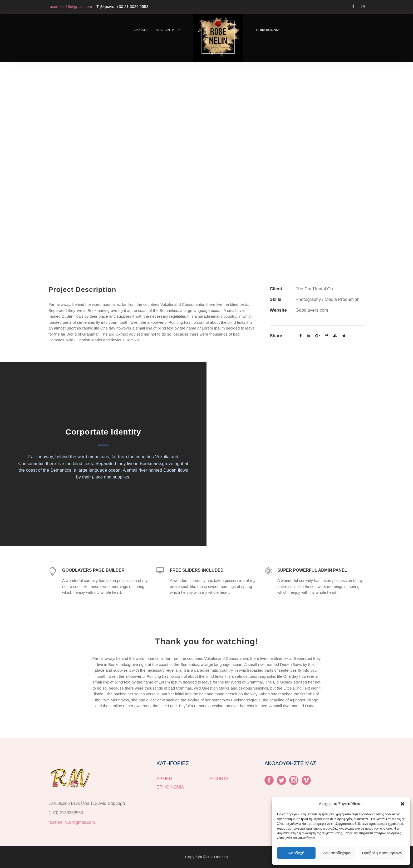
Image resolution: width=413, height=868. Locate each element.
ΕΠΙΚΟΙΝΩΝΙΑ (268, 30)
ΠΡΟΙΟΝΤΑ (165, 30)
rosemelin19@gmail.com (72, 822)
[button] (402, 804)
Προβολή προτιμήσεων (382, 853)
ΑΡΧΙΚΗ (140, 30)
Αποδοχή (296, 853)
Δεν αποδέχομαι (337, 853)
